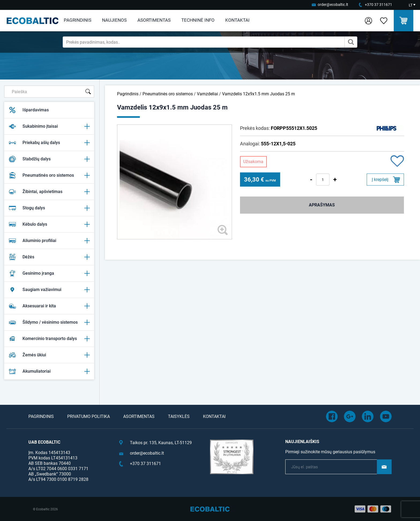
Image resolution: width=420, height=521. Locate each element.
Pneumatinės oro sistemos (49, 175)
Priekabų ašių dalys (49, 143)
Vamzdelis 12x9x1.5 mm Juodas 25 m (258, 94)
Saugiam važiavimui (49, 290)
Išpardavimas (29, 110)
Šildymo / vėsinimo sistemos (49, 322)
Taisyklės (179, 416)
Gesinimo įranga (49, 273)
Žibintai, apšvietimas (49, 192)
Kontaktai (237, 20)
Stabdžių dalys (49, 159)
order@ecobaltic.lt (333, 5)
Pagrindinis (78, 20)
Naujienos (114, 20)
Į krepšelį (380, 180)
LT (411, 5)
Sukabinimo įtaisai (49, 126)
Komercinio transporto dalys (49, 339)
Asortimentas (154, 20)
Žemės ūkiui (49, 355)
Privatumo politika (89, 416)
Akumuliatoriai (49, 371)
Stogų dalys (49, 208)
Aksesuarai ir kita (49, 306)
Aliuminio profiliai (49, 241)
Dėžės (49, 257)
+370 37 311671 (378, 5)
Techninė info (198, 20)
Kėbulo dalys (49, 224)
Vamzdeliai (207, 94)
